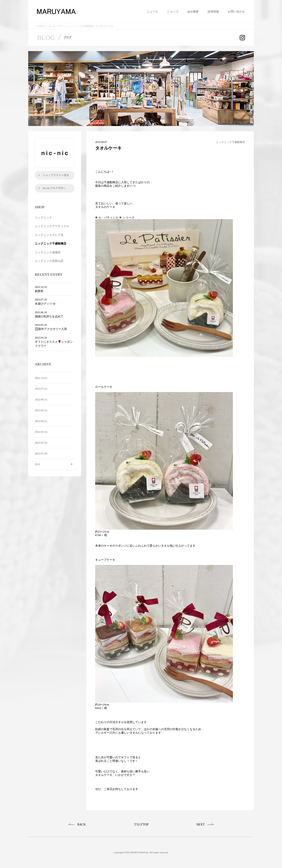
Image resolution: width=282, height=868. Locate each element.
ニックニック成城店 (48, 252)
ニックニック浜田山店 (49, 261)
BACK (82, 825)
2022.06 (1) (41, 400)
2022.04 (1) (41, 421)
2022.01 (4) (41, 453)
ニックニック (43, 217)
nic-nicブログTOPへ (54, 188)
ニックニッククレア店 (49, 235)
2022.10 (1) (41, 378)
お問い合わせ (236, 12)
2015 (37, 464)
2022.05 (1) (41, 410)
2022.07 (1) (41, 389)
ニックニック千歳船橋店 (81, 26)
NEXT (200, 825)
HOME (41, 26)
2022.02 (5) (41, 443)
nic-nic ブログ (56, 26)
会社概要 (193, 12)
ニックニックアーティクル (52, 226)
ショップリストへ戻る (56, 175)
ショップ (173, 12)
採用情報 (213, 12)
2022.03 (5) (41, 432)
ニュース (152, 12)
